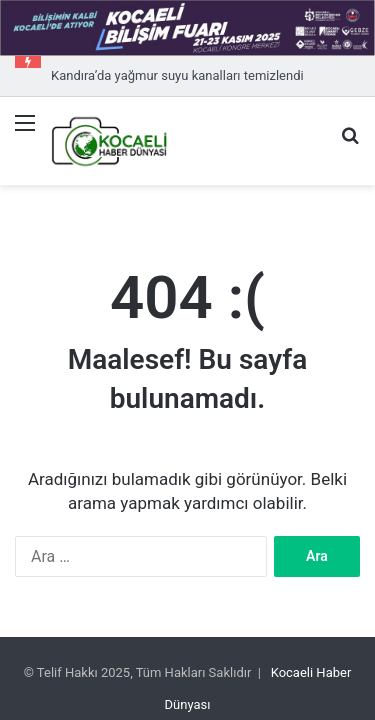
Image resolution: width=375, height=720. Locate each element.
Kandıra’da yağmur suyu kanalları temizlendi (177, 75)
